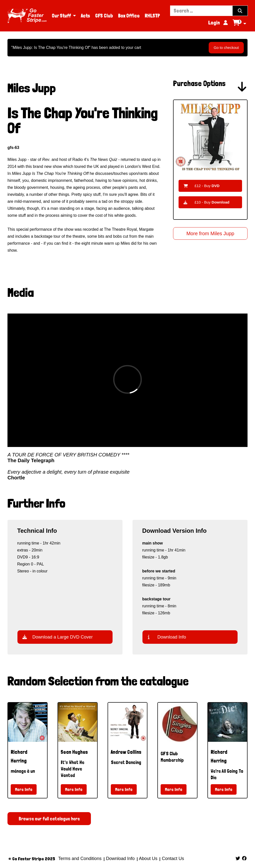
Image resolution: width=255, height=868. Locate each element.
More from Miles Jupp (210, 233)
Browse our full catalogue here (49, 819)
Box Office (129, 16)
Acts (86, 16)
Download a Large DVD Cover (58, 637)
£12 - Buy (201, 186)
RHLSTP (152, 16)
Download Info (167, 637)
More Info (24, 789)
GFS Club (104, 16)
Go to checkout (226, 48)
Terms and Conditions (80, 859)
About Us (148, 859)
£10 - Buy (206, 202)
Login (218, 23)
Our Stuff (61, 16)
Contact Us (172, 859)
